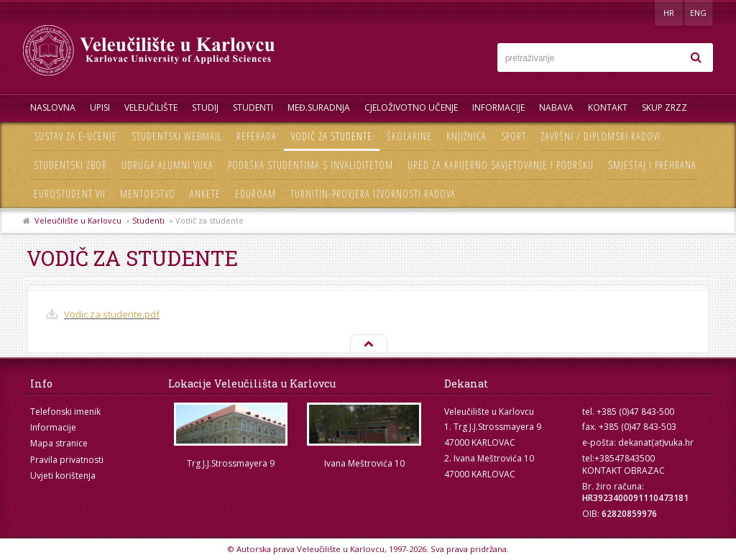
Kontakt (608, 107)
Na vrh (368, 344)
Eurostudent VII (70, 194)
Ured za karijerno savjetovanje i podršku (501, 165)
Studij (205, 107)
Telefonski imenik (65, 412)
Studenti (253, 107)
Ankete (205, 194)
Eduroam (256, 194)
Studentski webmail (177, 136)
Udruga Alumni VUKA (167, 165)
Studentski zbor (70, 165)
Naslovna (53, 107)
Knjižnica (466, 136)
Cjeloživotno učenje (411, 107)
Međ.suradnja (319, 107)
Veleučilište (151, 107)
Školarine (409, 136)
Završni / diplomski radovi (601, 136)
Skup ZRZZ (664, 107)
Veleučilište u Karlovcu (78, 220)
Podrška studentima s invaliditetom (310, 165)
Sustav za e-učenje (75, 136)
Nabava (556, 107)
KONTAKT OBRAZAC (624, 471)
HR (669, 13)
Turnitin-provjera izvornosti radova (373, 194)
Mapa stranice (59, 443)
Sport (514, 136)
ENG (698, 13)
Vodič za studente (332, 136)
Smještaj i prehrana (652, 165)
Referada (257, 136)
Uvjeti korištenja (63, 476)
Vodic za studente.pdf (112, 314)
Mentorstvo (148, 194)
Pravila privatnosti (67, 460)
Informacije (498, 107)
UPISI (100, 107)
